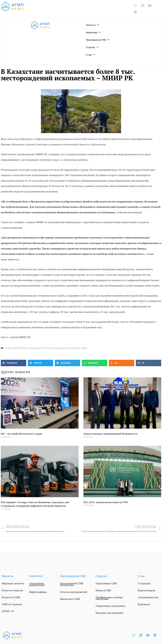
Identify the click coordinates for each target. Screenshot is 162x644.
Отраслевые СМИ (106, 584)
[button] (13, 363)
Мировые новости (13, 584)
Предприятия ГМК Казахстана (72, 584)
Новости (92, 25)
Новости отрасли (12, 590)
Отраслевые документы (110, 606)
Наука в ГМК (103, 590)
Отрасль (92, 47)
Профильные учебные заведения (109, 598)
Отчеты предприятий (73, 592)
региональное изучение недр (69, 348)
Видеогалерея (146, 590)
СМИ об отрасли (12, 604)
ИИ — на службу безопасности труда (21, 434)
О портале (144, 584)
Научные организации (109, 613)
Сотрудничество (148, 597)
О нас (91, 55)
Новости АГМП (11, 597)
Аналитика (93, 32)
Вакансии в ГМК (70, 599)
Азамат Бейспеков (15, 348)
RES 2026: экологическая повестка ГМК (106, 502)
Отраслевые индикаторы (37, 584)
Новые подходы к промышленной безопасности (110, 434)
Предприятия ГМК (98, 40)
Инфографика (38, 592)
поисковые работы (39, 348)
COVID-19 (8, 611)
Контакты (144, 604)
